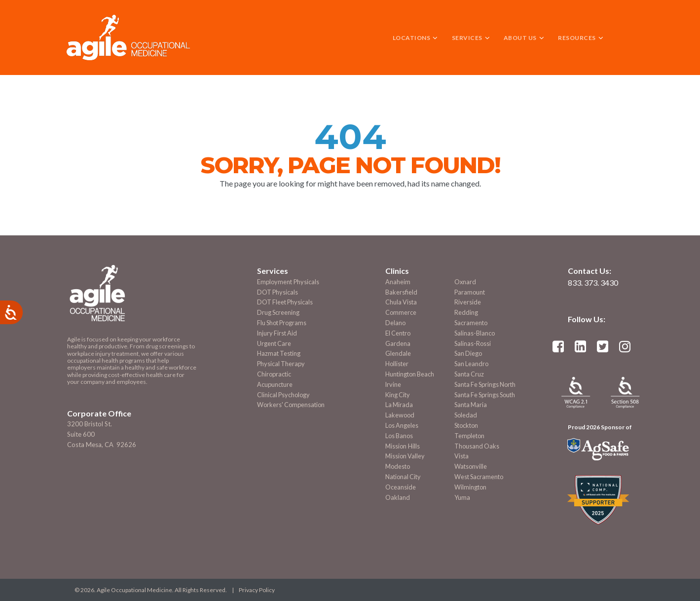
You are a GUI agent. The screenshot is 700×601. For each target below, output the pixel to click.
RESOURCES (581, 38)
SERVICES (471, 38)
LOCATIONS (415, 38)
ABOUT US (524, 38)
